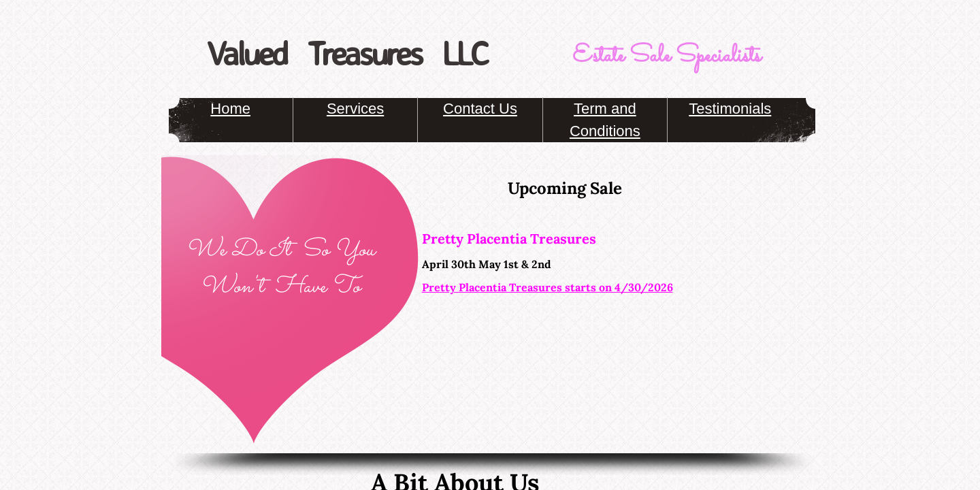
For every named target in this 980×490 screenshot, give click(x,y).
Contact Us (480, 109)
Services (355, 109)
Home (230, 109)
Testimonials (730, 109)
